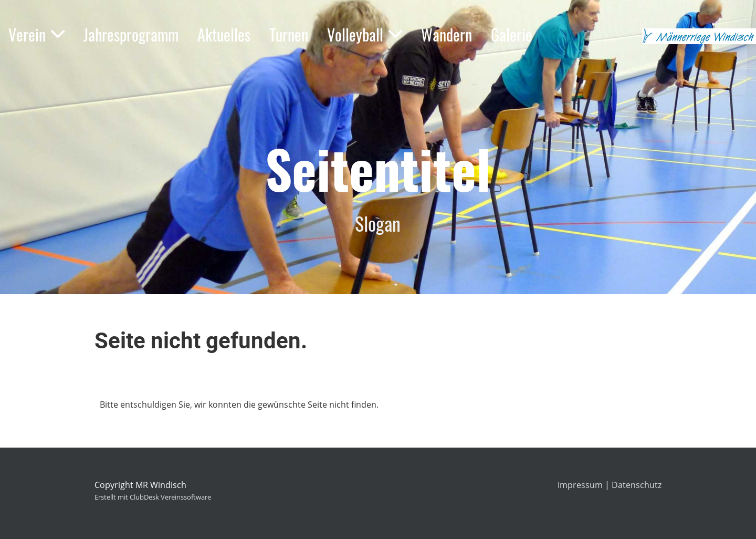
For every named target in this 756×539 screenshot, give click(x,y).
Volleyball (365, 34)
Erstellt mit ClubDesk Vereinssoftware (153, 497)
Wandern (447, 34)
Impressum (580, 485)
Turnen (289, 34)
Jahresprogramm (131, 34)
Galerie (512, 34)
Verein (36, 34)
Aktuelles (224, 34)
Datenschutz (637, 485)
